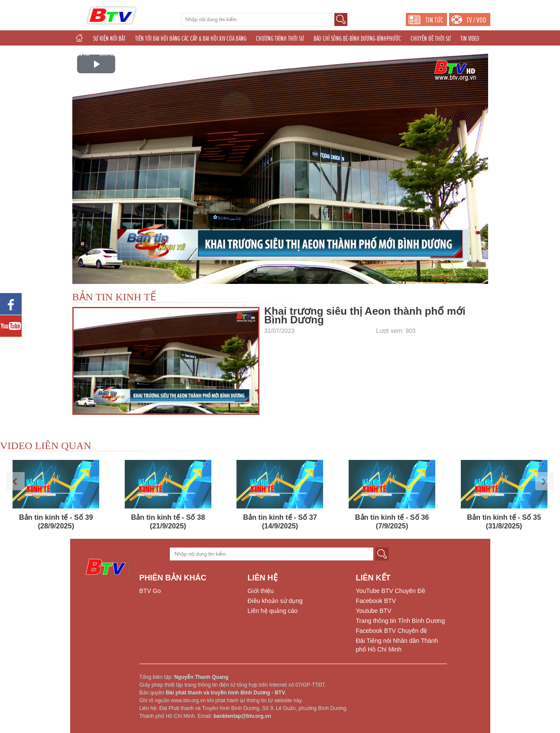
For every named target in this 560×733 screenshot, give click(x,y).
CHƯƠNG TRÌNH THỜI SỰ (280, 39)
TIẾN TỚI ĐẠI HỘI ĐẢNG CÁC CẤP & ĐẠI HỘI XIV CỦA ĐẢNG (191, 39)
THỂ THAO (237, 54)
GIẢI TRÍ (82, 54)
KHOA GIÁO (142, 54)
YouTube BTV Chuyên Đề (391, 591)
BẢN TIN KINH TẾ (114, 297)
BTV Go (150, 591)
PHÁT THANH (319, 54)
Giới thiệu (261, 591)
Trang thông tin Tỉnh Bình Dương (401, 621)
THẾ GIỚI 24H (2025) (277, 54)
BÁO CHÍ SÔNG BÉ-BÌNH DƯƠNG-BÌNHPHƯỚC (357, 39)
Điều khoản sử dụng (275, 601)
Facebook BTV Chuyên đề (392, 631)
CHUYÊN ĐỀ (111, 54)
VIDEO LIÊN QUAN (46, 446)
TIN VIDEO (470, 39)
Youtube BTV (374, 611)
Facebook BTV (376, 601)
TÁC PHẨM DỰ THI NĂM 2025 (190, 54)
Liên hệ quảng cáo (273, 611)
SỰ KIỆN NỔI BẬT (109, 39)
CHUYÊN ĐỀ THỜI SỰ (431, 39)
